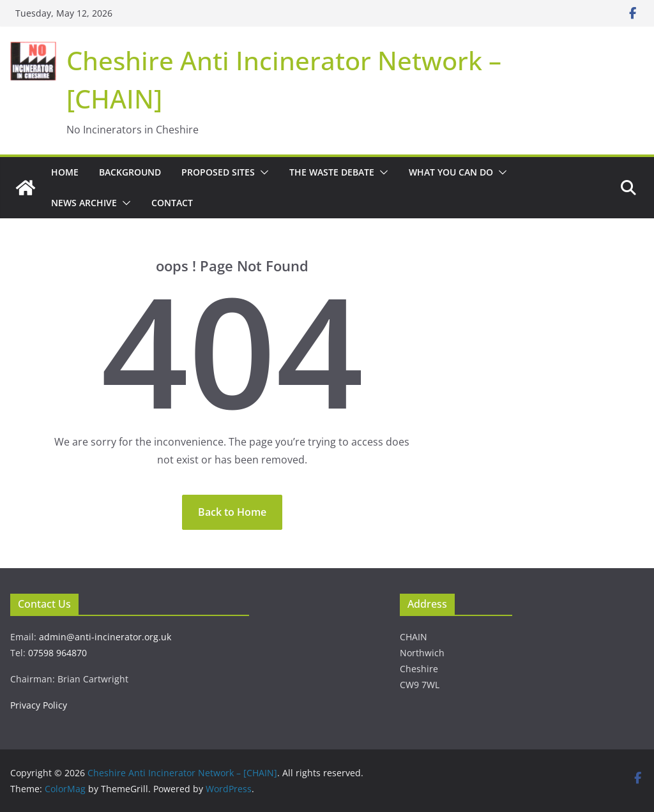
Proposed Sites (218, 172)
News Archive (84, 203)
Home (65, 172)
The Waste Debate (332, 172)
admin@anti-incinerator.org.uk (105, 637)
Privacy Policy (39, 705)
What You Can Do (451, 172)
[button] (262, 172)
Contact (172, 203)
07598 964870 (57, 653)
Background (130, 172)
